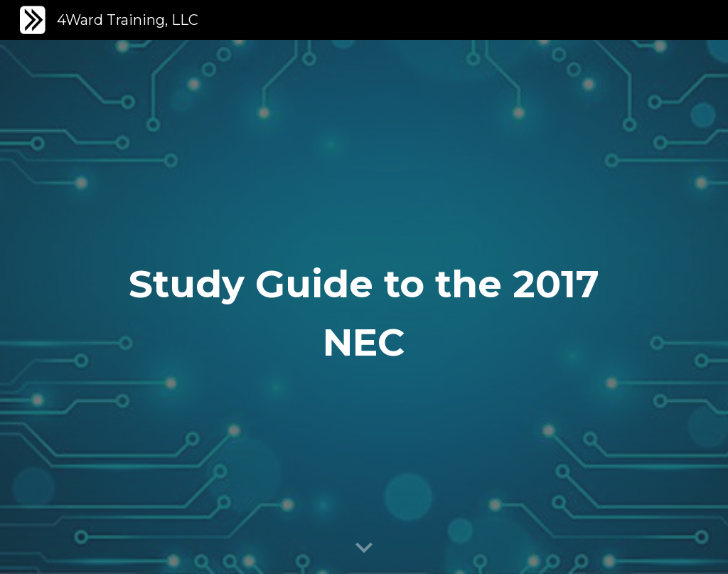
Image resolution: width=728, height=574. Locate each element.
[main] (364, 307)
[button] (364, 548)
